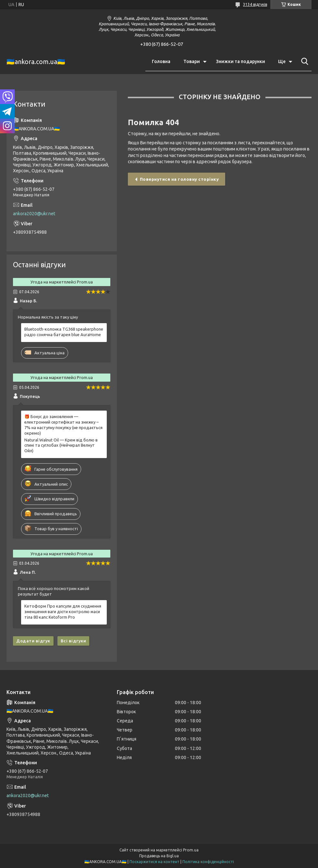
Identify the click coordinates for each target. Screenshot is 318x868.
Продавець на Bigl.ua (159, 856)
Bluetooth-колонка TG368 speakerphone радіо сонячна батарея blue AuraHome (64, 332)
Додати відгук (33, 641)
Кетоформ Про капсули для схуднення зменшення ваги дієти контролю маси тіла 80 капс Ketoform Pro (63, 612)
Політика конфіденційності (208, 862)
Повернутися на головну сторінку (179, 179)
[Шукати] (303, 61)
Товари (192, 61)
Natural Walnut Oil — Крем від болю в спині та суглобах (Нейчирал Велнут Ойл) (61, 445)
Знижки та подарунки (241, 61)
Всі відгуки (73, 641)
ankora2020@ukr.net (34, 214)
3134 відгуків (255, 4)
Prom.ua (191, 850)
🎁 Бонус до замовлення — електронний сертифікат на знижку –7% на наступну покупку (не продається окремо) (63, 425)
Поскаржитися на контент (154, 862)
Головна (161, 61)
